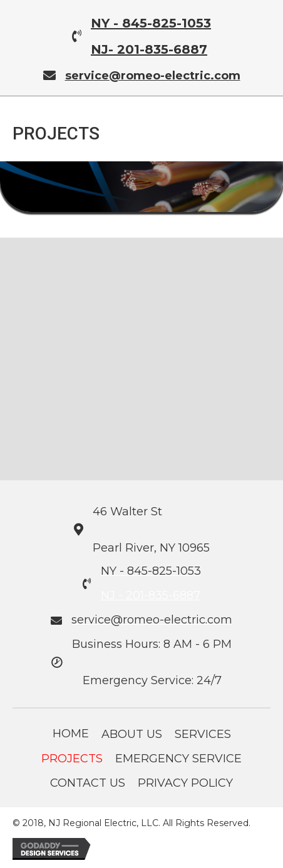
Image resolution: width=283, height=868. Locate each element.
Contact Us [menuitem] (88, 783)
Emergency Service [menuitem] (178, 759)
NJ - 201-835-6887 (151, 595)
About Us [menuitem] (132, 734)
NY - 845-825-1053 (151, 23)
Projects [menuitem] (72, 759)
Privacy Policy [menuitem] (185, 783)
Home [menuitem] (71, 734)
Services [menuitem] (203, 734)
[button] (44, 352)
